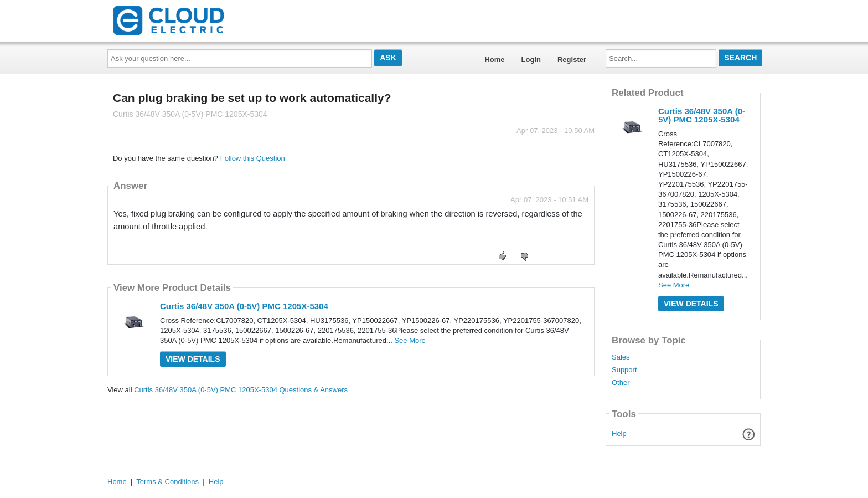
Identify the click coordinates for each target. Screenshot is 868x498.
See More (410, 340)
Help (619, 433)
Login (531, 60)
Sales (621, 357)
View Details (193, 359)
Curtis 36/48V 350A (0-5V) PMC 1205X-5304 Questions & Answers (241, 390)
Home (494, 60)
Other (621, 383)
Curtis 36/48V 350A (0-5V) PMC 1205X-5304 (244, 306)
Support (624, 370)
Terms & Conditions (167, 482)
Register (572, 60)
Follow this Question (253, 158)
